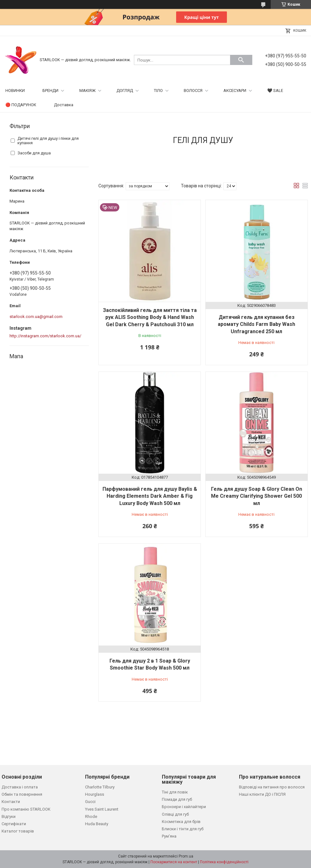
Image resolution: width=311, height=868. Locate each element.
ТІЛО (158, 91)
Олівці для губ (175, 814)
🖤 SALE (275, 91)
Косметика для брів (181, 822)
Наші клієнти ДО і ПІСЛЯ (262, 794)
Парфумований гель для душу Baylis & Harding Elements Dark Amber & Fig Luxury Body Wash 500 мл (150, 496)
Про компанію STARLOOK (26, 809)
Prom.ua (186, 856)
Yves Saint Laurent (102, 809)
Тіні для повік (175, 792)
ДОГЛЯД (125, 91)
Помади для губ (177, 799)
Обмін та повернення (22, 794)
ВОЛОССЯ (193, 91)
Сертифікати (14, 824)
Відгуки (9, 816)
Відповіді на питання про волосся (272, 787)
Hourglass (95, 794)
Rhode (91, 816)
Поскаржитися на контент (174, 862)
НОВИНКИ (15, 91)
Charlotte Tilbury (100, 787)
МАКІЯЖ (87, 91)
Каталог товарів (18, 831)
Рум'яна (169, 836)
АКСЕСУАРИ (235, 91)
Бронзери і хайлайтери (184, 807)
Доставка (64, 105)
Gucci (90, 802)
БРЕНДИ (50, 91)
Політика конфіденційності (224, 862)
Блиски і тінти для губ (183, 829)
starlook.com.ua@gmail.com (36, 317)
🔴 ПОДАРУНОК (21, 105)
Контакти (11, 802)
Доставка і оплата (20, 787)
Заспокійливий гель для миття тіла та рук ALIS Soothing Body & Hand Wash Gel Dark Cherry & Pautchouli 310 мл (150, 317)
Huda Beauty (97, 824)
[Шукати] (241, 60)
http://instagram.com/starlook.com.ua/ (45, 336)
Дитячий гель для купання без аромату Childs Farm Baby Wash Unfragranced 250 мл (256, 324)
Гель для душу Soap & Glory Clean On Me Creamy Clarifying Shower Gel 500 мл (257, 496)
